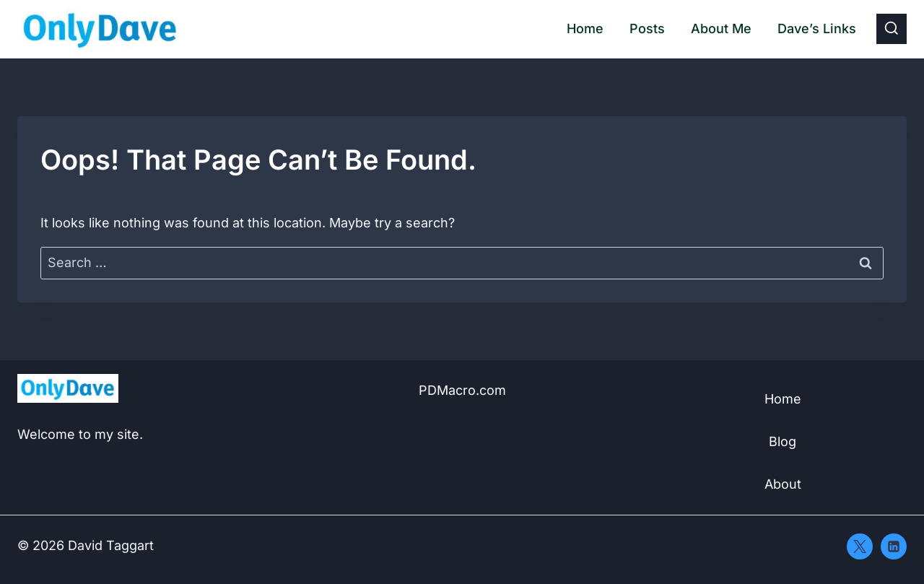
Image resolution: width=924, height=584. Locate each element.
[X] (860, 546)
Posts (647, 29)
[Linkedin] (894, 546)
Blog (783, 441)
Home (585, 29)
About (783, 484)
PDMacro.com (462, 390)
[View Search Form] (892, 29)
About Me (721, 29)
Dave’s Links (817, 29)
